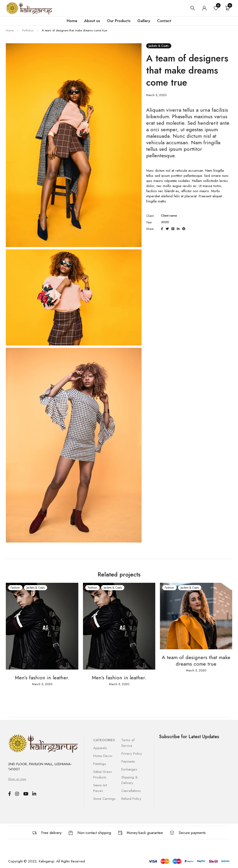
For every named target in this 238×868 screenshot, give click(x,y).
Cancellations (131, 791)
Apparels (100, 748)
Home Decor (103, 756)
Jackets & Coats (159, 46)
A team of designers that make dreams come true (196, 660)
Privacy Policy (132, 754)
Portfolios (28, 30)
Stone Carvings (104, 799)
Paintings (100, 764)
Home (10, 30)
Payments (128, 761)
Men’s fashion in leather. (42, 677)
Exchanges (129, 769)
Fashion (15, 588)
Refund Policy (131, 799)
